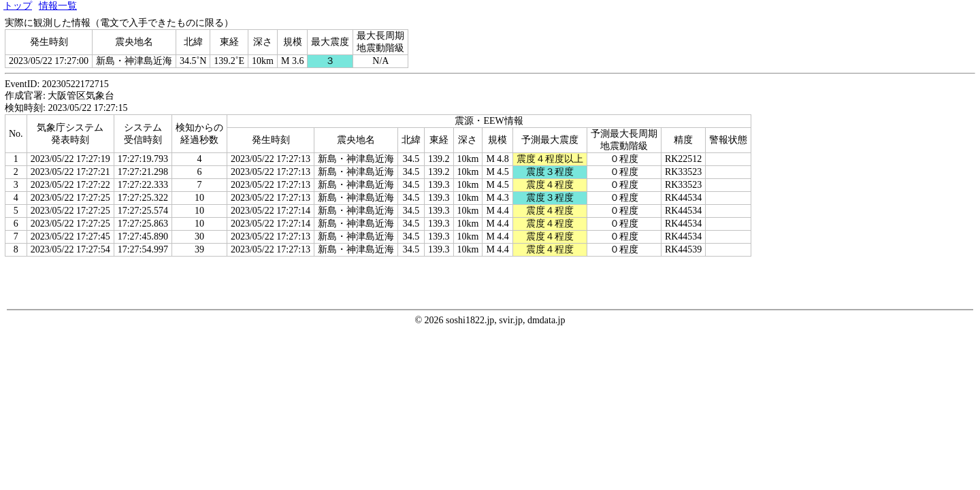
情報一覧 (58, 6)
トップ (18, 6)
